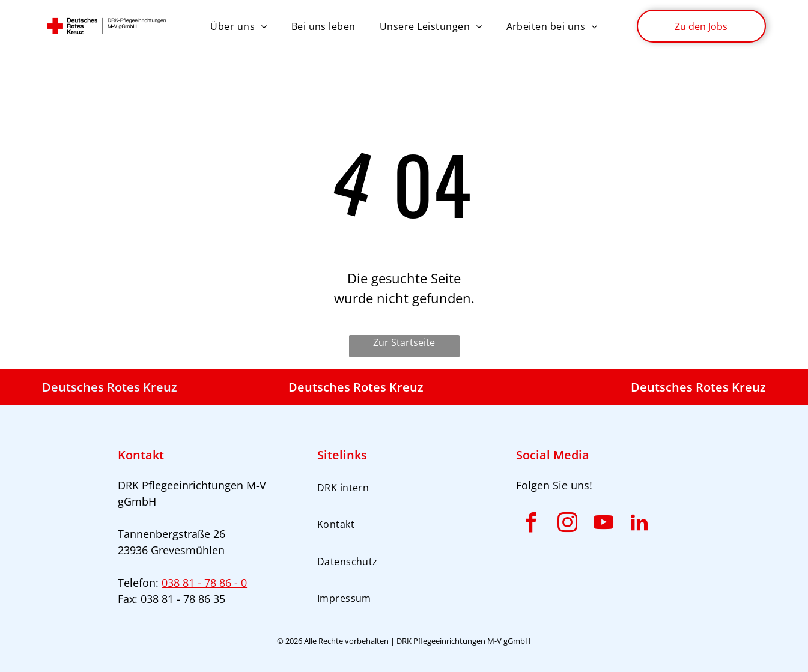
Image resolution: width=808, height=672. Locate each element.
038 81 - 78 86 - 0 (204, 583)
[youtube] (603, 525)
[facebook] (531, 525)
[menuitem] (238, 26)
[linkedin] (639, 525)
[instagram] (567, 525)
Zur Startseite (404, 342)
